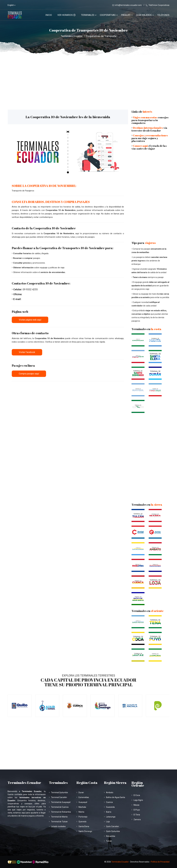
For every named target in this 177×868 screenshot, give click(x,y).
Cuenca (108, 802)
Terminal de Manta (58, 817)
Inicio (49, 15)
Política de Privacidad (160, 862)
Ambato (109, 792)
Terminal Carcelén (58, 797)
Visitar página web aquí (30, 320)
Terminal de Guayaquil (60, 802)
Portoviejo (82, 817)
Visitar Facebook (27, 352)
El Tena (136, 815)
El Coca (136, 795)
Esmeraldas (83, 797)
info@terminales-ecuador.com (127, 5)
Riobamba (110, 836)
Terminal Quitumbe (58, 792)
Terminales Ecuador (72, 36)
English (11, 5)
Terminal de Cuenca (59, 807)
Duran (80, 792)
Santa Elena (83, 826)
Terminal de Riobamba (60, 812)
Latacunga (110, 817)
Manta (80, 812)
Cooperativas (108, 15)
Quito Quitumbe (112, 831)
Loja (107, 822)
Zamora (136, 820)
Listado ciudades (57, 826)
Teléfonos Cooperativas (158, 5)
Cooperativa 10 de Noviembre (61, 210)
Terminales (88, 15)
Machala (81, 807)
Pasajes (126, 15)
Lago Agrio (137, 800)
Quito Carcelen (111, 826)
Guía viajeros (144, 15)
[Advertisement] (88, 76)
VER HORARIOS (66, 15)
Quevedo (81, 822)
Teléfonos (163, 15)
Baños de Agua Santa (114, 797)
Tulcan (108, 841)
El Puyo (136, 810)
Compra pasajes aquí (29, 374)
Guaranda (109, 807)
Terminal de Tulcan (58, 822)
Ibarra (108, 812)
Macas (135, 805)
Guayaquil (82, 802)
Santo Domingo (84, 831)
